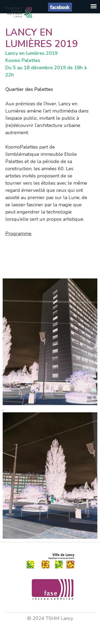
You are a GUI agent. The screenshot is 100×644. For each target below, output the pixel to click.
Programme (18, 234)
